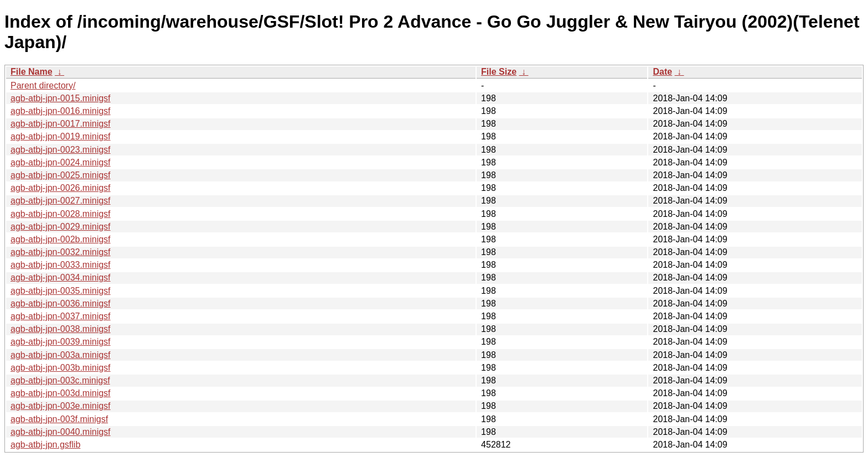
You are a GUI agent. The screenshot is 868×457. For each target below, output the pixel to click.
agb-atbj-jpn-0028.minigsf (61, 214)
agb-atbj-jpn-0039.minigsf (61, 342)
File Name (32, 72)
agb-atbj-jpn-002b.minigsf (61, 239)
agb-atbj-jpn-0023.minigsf (61, 150)
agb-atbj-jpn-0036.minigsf (61, 303)
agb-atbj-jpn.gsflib (45, 445)
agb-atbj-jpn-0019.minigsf (61, 136)
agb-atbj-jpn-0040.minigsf (61, 432)
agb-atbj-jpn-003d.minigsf (61, 393)
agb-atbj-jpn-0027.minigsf (61, 201)
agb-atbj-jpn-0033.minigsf (61, 265)
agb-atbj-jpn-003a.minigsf (61, 355)
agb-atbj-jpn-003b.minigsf (61, 368)
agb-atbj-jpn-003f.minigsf (59, 419)
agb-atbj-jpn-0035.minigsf (61, 291)
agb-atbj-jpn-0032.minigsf (61, 252)
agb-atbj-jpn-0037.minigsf (61, 316)
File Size (499, 72)
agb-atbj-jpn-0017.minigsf (61, 124)
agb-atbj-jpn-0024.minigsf (61, 162)
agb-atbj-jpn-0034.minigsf (61, 277)
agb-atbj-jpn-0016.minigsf (61, 111)
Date (662, 72)
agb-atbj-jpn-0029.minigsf (61, 227)
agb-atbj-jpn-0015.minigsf (61, 98)
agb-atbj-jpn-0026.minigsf (61, 188)
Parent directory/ (43, 85)
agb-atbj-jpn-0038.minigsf (61, 329)
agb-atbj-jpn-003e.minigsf (61, 406)
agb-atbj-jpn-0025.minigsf (61, 175)
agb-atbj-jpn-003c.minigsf (60, 380)
